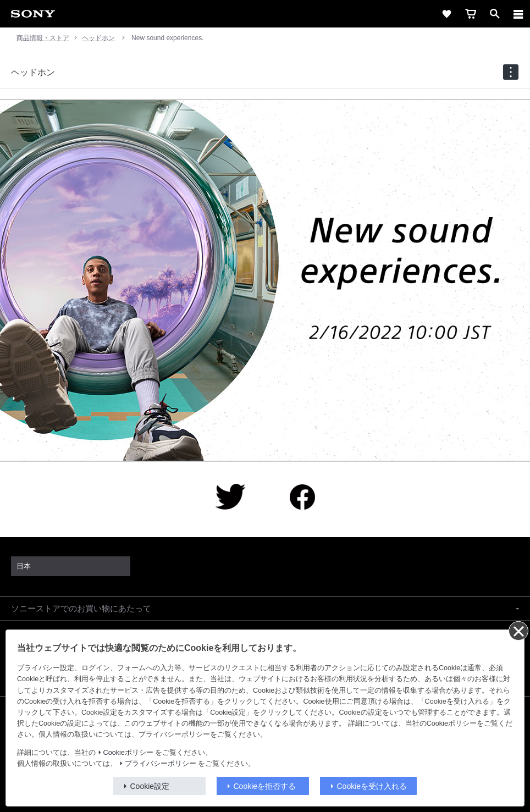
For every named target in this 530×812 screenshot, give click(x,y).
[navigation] (511, 72)
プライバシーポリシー (161, 764)
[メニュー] (518, 14)
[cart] (471, 14)
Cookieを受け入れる (372, 786)
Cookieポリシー (128, 753)
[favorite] (446, 14)
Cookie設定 (150, 786)
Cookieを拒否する (265, 786)
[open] (495, 14)
